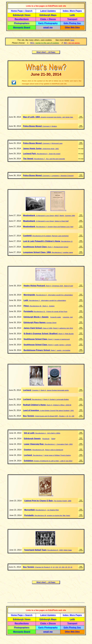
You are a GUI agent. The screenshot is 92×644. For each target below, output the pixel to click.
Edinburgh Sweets (32, 439)
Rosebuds (46, 439)
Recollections (22, 19)
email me (48, 27)
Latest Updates (48, 11)
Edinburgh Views (22, 15)
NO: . (72, 43)
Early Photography (48, 23)
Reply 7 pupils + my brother (60, 350)
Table (53, 439)
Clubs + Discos (48, 19)
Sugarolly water (56, 317)
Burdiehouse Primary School (37, 350)
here (72, 40)
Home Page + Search (22, 11)
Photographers (22, 23)
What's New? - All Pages (46, 52)
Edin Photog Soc (72, 23)
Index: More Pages (72, 11)
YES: (44, 43)
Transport (72, 19)
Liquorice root (68, 317)
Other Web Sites (72, 27)
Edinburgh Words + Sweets (36, 317)
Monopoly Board (22, 27)
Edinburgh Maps (48, 15)
